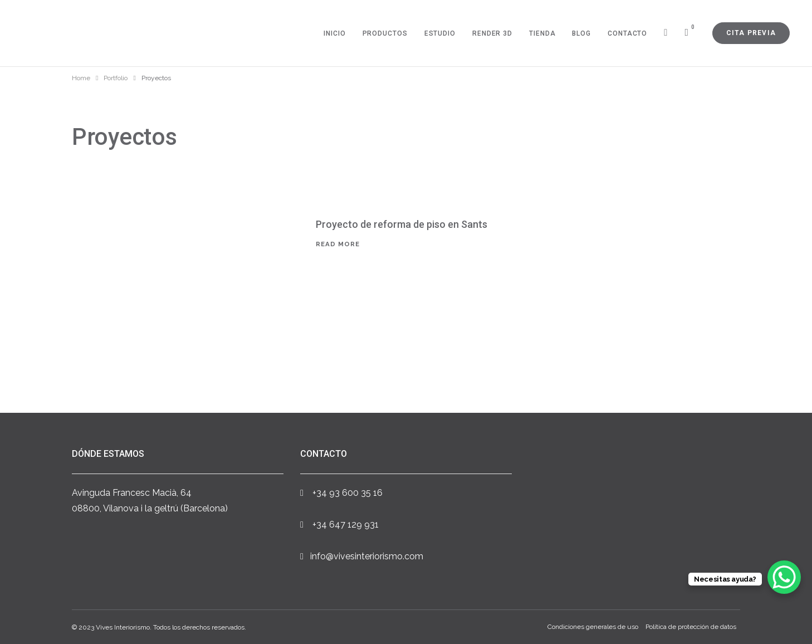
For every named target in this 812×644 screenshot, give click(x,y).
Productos (385, 33)
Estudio (440, 33)
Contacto (627, 33)
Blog (581, 33)
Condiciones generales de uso (593, 627)
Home (81, 78)
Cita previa (751, 33)
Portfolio (116, 78)
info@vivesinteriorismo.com (367, 556)
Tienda (542, 33)
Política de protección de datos (691, 627)
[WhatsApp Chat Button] (784, 577)
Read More (338, 244)
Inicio (334, 33)
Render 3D (492, 33)
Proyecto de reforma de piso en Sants (402, 224)
